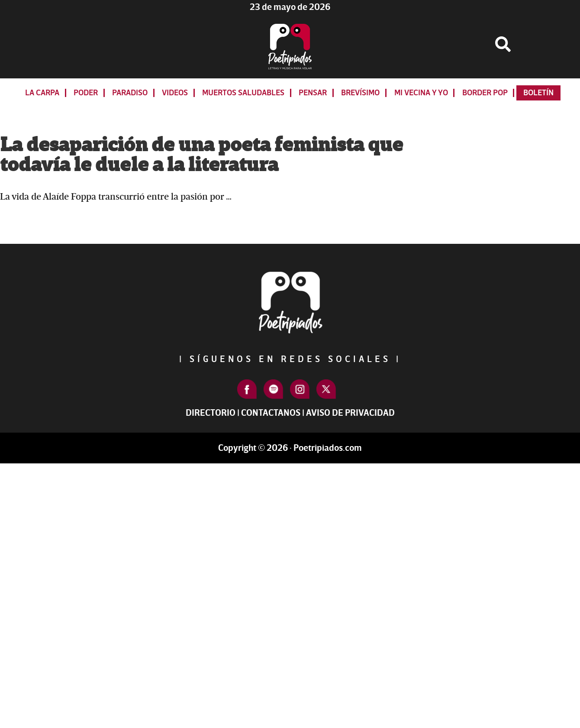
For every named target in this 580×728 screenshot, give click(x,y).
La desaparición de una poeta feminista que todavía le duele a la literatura (201, 155)
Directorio (211, 413)
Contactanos (271, 413)
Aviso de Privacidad (350, 413)
